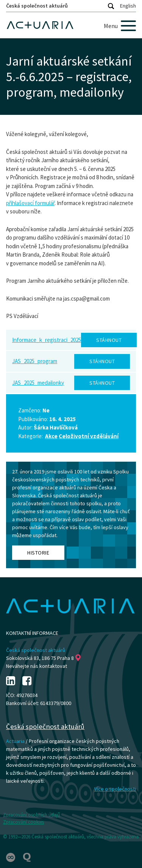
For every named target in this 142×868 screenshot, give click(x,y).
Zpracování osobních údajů (32, 815)
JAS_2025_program (35, 361)
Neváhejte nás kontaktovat (37, 666)
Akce (51, 436)
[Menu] (120, 26)
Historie (38, 553)
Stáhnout (109, 340)
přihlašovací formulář (30, 203)
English (128, 6)
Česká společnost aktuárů (37, 6)
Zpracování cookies (23, 822)
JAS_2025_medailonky (38, 383)
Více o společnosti (115, 789)
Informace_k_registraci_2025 (47, 340)
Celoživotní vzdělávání (89, 436)
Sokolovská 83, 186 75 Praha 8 (43, 658)
